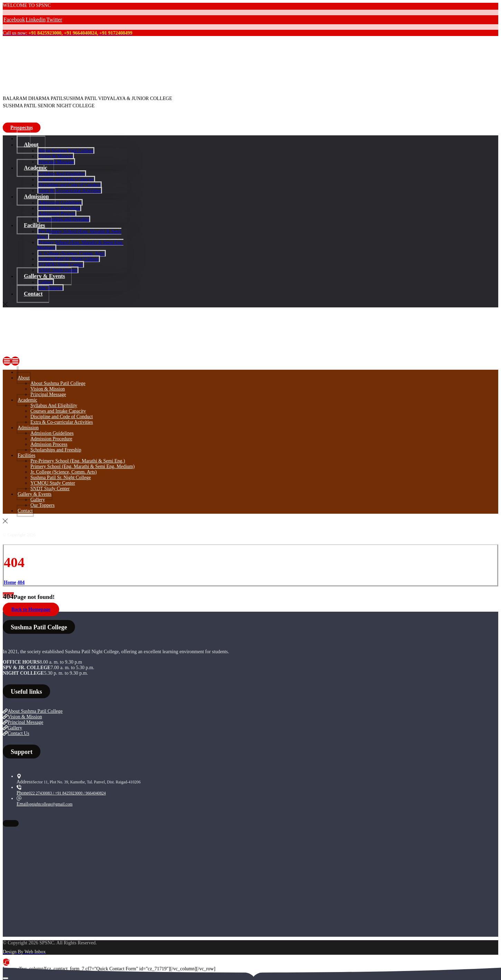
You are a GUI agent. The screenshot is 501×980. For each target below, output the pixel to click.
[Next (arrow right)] (6, 978)
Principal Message (23, 722)
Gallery (12, 728)
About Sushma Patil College (33, 711)
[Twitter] (54, 20)
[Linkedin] (36, 20)
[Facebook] (14, 20)
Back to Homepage (31, 609)
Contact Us (16, 733)
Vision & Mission (22, 717)
